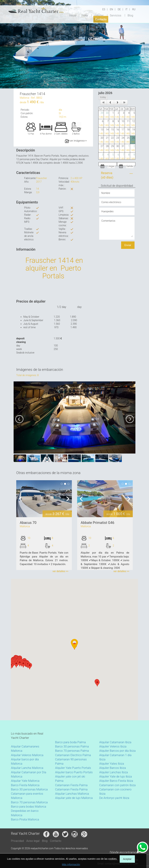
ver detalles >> (60, 571)
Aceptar (127, 859)
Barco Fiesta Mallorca (25, 785)
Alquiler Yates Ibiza (112, 764)
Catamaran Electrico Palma (73, 755)
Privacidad (17, 841)
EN (111, 9)
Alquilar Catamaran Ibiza (115, 742)
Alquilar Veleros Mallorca (27, 755)
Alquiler (99, 15)
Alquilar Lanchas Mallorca (72, 794)
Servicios (116, 15)
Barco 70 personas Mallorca (29, 802)
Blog (130, 15)
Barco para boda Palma (70, 742)
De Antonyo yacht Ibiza (114, 798)
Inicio (73, 15)
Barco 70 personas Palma (72, 751)
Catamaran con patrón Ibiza (117, 785)
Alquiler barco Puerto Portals (74, 772)
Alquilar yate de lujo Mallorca (74, 798)
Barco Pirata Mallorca (25, 819)
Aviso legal (33, 841)
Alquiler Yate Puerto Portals (73, 768)
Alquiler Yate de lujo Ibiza (116, 776)
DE (119, 9)
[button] (11, 666)
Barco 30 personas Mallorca (29, 789)
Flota (85, 15)
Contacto (101, 19)
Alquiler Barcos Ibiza (113, 768)
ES (104, 9)
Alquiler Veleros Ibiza (113, 746)
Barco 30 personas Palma (72, 746)
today (103, 97)
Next (67, 499)
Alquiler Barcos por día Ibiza (117, 751)
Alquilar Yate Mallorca (25, 781)
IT (126, 9)
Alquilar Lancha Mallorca (27, 768)
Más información (71, 864)
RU (134, 9)
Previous (22, 499)
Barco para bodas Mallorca (29, 806)
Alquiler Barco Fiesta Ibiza (116, 781)
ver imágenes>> (76, 141)
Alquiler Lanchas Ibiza (114, 772)
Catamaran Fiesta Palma (71, 785)
